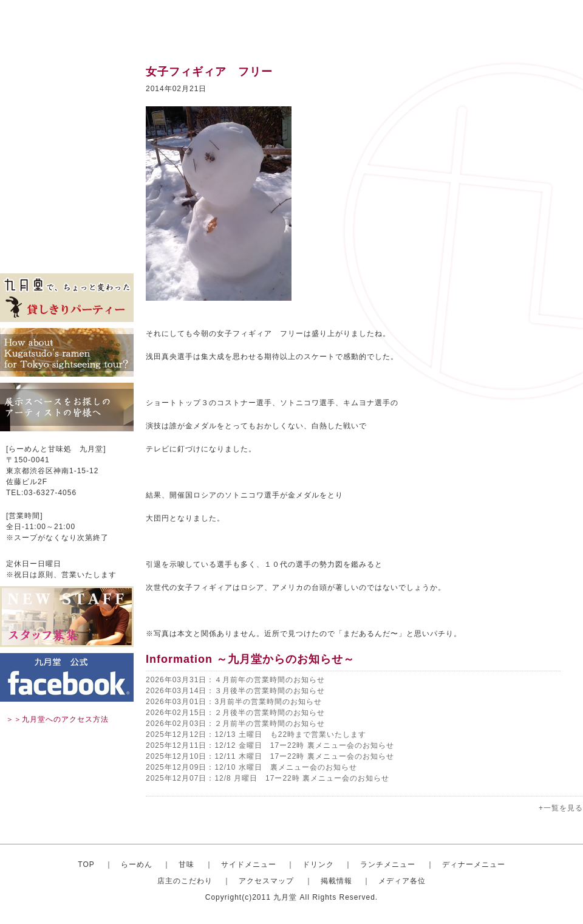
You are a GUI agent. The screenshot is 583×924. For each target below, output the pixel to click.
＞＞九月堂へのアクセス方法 (57, 719)
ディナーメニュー (474, 864)
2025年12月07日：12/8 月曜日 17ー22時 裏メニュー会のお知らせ (268, 778)
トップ (67, 73)
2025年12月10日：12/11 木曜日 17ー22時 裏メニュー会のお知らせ (270, 756)
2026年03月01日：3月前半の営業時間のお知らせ (234, 702)
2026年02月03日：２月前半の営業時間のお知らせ (235, 724)
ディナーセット (67, 182)
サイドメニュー (67, 128)
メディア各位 (67, 255)
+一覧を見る (561, 808)
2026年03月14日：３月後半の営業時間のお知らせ (235, 691)
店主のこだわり (67, 200)
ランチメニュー (67, 164)
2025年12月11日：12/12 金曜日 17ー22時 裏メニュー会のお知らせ (270, 745)
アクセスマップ (67, 219)
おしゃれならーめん (67, 91)
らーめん (137, 864)
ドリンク (67, 146)
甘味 (67, 109)
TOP (86, 864)
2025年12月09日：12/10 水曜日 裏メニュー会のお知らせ (251, 767)
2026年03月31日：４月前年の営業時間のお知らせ (235, 680)
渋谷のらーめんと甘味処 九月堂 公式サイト (77, 24)
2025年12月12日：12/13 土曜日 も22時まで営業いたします (256, 734)
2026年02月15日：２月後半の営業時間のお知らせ (235, 713)
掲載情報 (67, 237)
